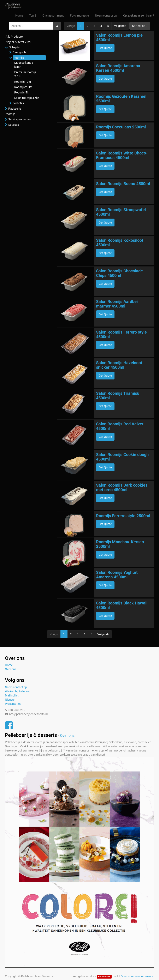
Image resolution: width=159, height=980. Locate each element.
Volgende (120, 26)
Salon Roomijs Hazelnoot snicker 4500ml (119, 365)
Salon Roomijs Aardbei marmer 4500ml (117, 304)
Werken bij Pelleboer (18, 691)
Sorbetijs (18, 103)
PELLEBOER (104, 977)
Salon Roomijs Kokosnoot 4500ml (120, 243)
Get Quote (105, 48)
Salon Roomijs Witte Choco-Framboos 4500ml (122, 155)
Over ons (11, 669)
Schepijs (14, 47)
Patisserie (15, 109)
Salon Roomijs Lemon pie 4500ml (119, 37)
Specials (14, 125)
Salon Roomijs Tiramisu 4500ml (118, 396)
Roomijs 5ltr (22, 92)
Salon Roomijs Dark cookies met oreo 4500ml (122, 487)
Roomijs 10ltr (23, 82)
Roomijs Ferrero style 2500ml (123, 516)
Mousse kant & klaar (24, 65)
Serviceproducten (19, 119)
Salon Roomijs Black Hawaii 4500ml (122, 605)
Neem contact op (16, 687)
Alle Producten (15, 37)
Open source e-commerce (137, 976)
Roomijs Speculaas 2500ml (121, 127)
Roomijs (19, 58)
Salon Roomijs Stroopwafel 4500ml (121, 212)
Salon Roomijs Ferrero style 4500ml (121, 334)
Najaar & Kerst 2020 (19, 42)
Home (9, 665)
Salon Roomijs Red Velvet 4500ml (120, 426)
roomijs (10, 114)
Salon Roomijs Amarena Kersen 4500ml (118, 68)
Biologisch (19, 52)
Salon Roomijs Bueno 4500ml (123, 184)
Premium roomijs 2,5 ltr (25, 74)
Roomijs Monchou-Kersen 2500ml (120, 544)
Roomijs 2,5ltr (23, 87)
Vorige (71, 26)
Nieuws (10, 700)
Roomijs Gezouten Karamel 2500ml (121, 99)
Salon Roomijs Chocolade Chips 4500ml (119, 273)
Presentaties (13, 704)
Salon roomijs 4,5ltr (27, 98)
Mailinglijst (12, 695)
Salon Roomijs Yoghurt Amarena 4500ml (117, 575)
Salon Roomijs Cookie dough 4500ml (122, 457)
